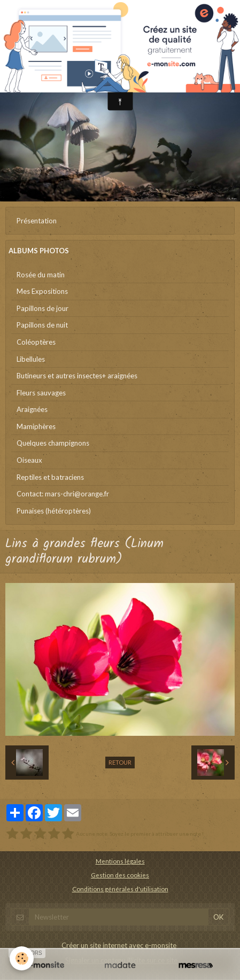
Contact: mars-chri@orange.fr (63, 494)
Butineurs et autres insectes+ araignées (77, 376)
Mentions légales (120, 861)
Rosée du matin (41, 275)
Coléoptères (36, 342)
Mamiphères (36, 426)
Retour (120, 762)
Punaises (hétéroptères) (54, 511)
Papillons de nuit (42, 325)
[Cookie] (22, 958)
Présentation (37, 221)
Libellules (31, 359)
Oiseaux (29, 460)
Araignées (32, 409)
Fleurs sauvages (41, 393)
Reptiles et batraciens (50, 477)
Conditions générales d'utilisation (120, 889)
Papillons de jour (42, 308)
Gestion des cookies (120, 875)
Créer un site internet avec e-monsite (119, 945)
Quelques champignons (53, 443)
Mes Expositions (42, 291)
